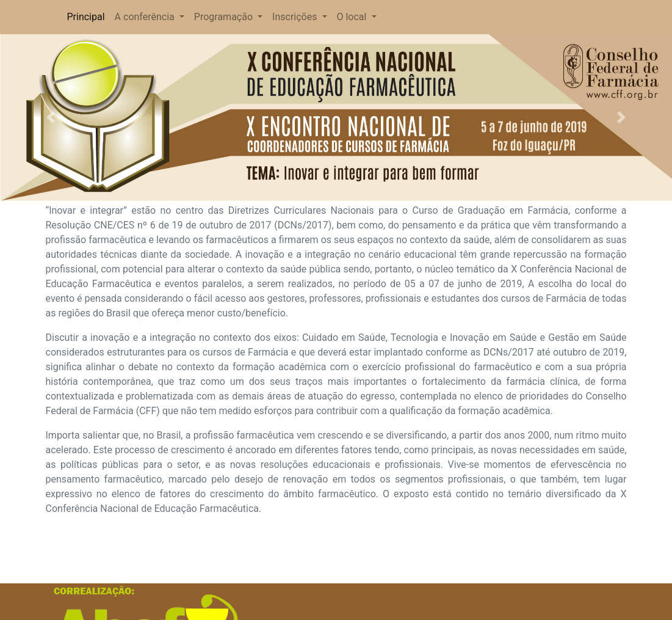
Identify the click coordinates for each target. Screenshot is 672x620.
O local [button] (353, 17)
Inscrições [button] (296, 17)
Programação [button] (225, 17)
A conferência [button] (146, 17)
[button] (50, 118)
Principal (86, 16)
